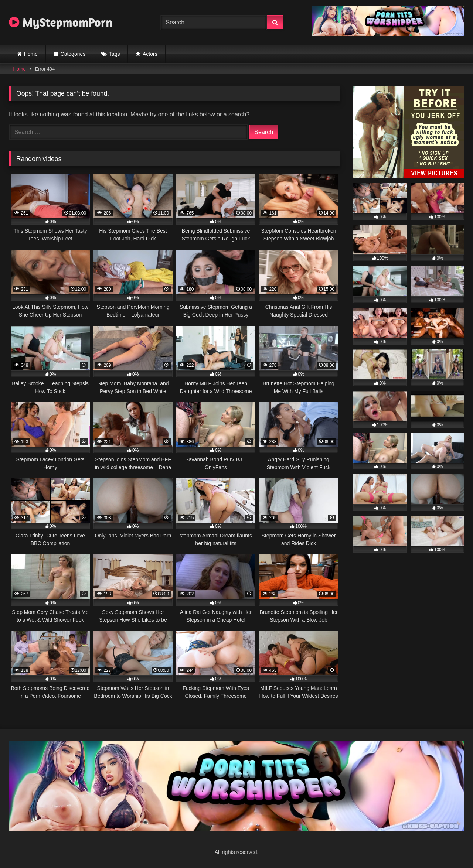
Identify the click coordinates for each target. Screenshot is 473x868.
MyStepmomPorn (61, 22)
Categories (73, 54)
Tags (115, 54)
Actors (150, 54)
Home (31, 54)
